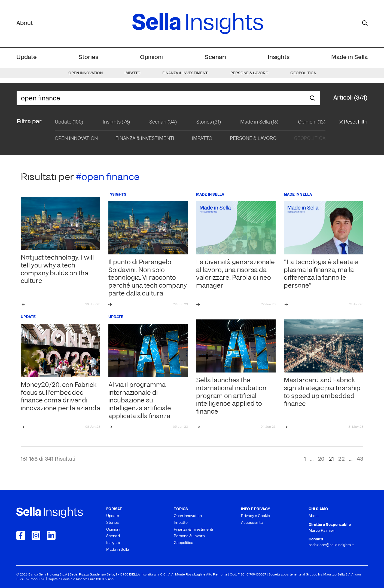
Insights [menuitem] (279, 58)
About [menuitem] (314, 516)
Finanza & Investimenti (145, 139)
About (25, 24)
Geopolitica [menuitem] (303, 73)
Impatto (202, 139)
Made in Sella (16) (259, 122)
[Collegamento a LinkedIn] (51, 535)
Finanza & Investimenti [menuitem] (185, 73)
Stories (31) (209, 122)
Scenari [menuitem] (215, 58)
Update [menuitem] (27, 58)
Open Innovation (76, 139)
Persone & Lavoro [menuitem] (249, 73)
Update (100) (69, 122)
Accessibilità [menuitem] (252, 523)
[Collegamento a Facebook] (21, 535)
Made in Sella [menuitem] (349, 58)
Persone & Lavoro (253, 139)
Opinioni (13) (312, 122)
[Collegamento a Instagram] (36, 535)
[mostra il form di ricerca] (365, 23)
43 (360, 459)
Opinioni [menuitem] (151, 58)
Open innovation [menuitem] (86, 73)
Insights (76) (116, 122)
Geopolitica (310, 139)
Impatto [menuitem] (132, 73)
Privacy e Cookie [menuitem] (255, 516)
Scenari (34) (163, 122)
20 (321, 459)
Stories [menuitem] (88, 58)
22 (342, 459)
